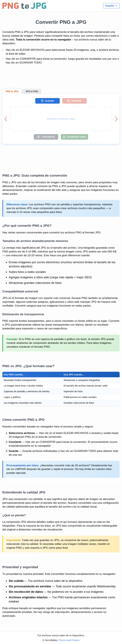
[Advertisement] (61, 77)
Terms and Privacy (69, 640)
